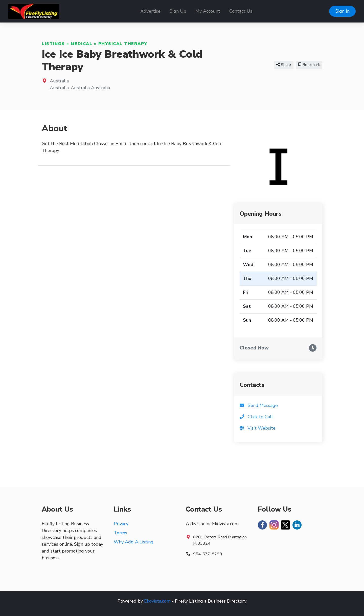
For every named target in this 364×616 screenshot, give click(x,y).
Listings (53, 44)
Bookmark (309, 65)
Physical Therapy (123, 44)
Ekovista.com (157, 601)
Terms (120, 533)
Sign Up (178, 11)
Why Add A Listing (134, 542)
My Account (208, 11)
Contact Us (241, 11)
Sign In (343, 11)
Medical (82, 44)
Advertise (150, 11)
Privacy (121, 524)
